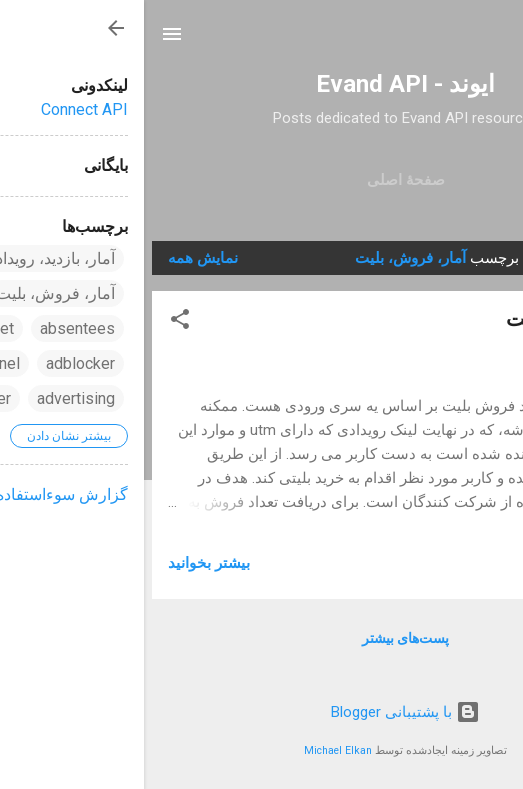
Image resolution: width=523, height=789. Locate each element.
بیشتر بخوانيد (65, 563)
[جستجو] (495, 40)
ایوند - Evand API (261, 84)
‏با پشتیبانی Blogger (261, 712)
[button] (36, 322)
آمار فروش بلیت (430, 319)
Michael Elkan (194, 750)
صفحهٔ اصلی (262, 180)
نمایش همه (59, 258)
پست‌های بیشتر (261, 638)
